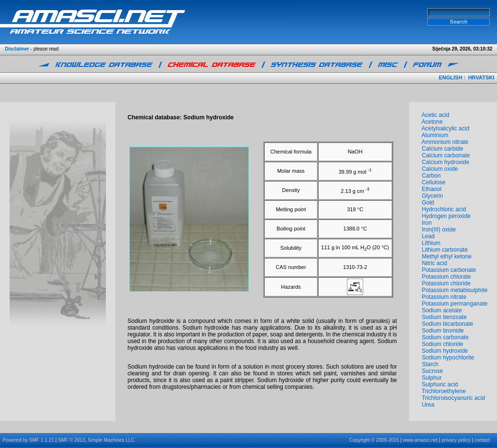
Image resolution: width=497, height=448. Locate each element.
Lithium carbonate (445, 250)
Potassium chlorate (446, 277)
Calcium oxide (440, 169)
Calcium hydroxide (446, 162)
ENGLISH (451, 77)
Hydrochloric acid (444, 209)
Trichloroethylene (444, 391)
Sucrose (433, 371)
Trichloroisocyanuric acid (453, 398)
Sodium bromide (443, 331)
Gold (428, 203)
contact (482, 440)
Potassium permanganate (455, 304)
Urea (428, 405)
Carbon (431, 176)
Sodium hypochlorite (448, 358)
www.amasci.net (421, 440)
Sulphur (432, 378)
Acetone (432, 122)
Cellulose (434, 182)
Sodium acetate (442, 310)
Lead (428, 236)
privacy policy (456, 440)
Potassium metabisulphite (455, 290)
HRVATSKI (481, 77)
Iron (427, 223)
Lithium (431, 243)
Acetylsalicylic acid (445, 128)
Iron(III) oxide (439, 230)
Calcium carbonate (446, 155)
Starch (430, 364)
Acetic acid (435, 115)
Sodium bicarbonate (448, 324)
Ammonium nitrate (445, 142)
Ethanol (432, 189)
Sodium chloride (443, 344)
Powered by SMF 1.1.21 (28, 440)
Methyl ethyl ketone (447, 256)
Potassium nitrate (444, 297)
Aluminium (435, 135)
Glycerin (433, 196)
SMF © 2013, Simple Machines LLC (96, 440)
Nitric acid (435, 263)
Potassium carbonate (449, 270)
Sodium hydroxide (445, 351)
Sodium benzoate (444, 317)
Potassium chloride (446, 283)
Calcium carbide (443, 149)
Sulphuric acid (440, 384)
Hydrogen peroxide (446, 216)
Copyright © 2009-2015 (374, 440)
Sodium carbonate (445, 337)
